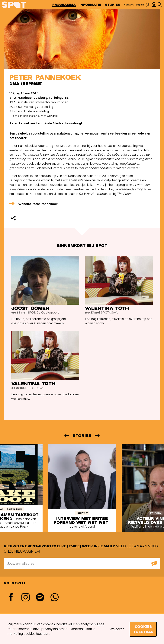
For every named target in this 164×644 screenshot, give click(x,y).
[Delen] (13, 218)
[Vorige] (66, 436)
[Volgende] (98, 436)
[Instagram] (26, 598)
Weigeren (117, 629)
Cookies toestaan (143, 629)
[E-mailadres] (82, 563)
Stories (113, 5)
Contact (129, 5)
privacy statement (55, 629)
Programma (64, 5)
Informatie (90, 5)
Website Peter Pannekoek (38, 204)
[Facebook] (11, 598)
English (140, 5)
